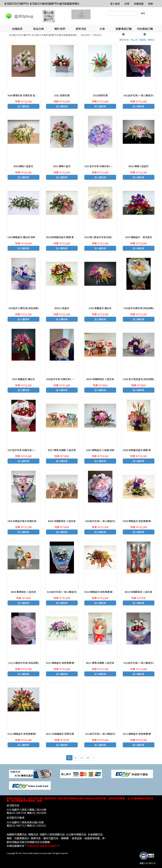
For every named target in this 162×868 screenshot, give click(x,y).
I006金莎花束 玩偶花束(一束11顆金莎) (66, 379)
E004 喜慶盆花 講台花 (100, 308)
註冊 (127, 4)
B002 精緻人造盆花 (139, 166)
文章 (102, 29)
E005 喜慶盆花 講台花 (23, 379)
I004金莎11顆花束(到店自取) (23, 308)
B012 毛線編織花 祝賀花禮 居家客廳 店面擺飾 (70, 734)
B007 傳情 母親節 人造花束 (62, 450)
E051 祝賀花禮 (62, 95)
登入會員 (115, 4)
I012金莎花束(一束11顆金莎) (139, 663)
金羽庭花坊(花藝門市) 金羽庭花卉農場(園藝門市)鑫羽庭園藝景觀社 (42, 3)
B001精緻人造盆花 (23, 166)
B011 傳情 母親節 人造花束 (100, 663)
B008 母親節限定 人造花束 (62, 521)
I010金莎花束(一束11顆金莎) (62, 592)
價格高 (143, 40)
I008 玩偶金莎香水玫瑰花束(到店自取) (28, 521)
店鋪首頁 (17, 29)
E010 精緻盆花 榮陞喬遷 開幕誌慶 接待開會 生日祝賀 (112, 592)
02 (75, 758)
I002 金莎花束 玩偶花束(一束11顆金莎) (105, 166)
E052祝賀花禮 (100, 95)
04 (88, 758)
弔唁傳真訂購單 (145, 29)
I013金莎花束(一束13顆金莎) (100, 734)
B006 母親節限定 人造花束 (100, 379)
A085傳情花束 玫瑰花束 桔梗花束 (25, 95)
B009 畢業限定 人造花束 (23, 592)
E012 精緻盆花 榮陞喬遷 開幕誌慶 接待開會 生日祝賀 (35, 734)
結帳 (151, 4)
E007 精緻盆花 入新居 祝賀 (100, 450)
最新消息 (81, 29)
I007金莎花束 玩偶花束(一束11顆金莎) (28, 450)
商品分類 (38, 29)
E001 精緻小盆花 (62, 166)
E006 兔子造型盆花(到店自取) (139, 379)
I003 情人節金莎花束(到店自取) (101, 237)
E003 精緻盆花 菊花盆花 (139, 237)
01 (69, 758)
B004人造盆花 (62, 308)
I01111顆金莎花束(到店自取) (23, 663)
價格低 (151, 40)
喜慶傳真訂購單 (124, 29)
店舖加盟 (139, 4)
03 (82, 758)
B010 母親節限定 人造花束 (139, 592)
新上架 (134, 40)
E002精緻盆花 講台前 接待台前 (24, 237)
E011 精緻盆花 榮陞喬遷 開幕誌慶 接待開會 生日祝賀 (74, 663)
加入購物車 (23, 106)
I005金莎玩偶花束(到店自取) (139, 308)
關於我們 (60, 29)
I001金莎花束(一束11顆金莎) (139, 95)
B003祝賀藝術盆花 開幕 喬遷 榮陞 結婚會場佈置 (71, 237)
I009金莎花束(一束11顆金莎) (100, 521)
